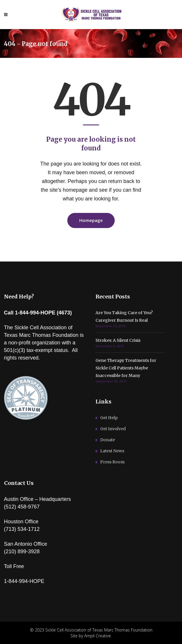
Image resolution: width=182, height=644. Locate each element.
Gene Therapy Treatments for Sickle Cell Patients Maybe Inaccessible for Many (126, 368)
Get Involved (113, 429)
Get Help (109, 418)
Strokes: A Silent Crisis (118, 340)
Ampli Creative (98, 636)
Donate (108, 440)
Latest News (112, 451)
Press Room (112, 462)
